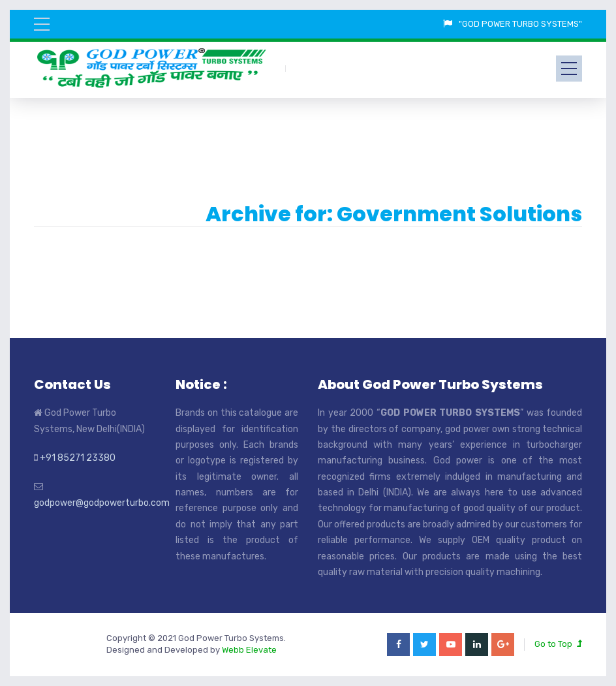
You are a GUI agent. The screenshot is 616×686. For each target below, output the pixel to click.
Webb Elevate (249, 650)
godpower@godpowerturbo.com (102, 503)
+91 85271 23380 (78, 458)
